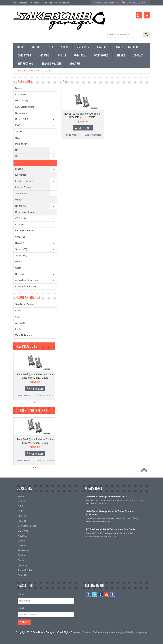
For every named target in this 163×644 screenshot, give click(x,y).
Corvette (19, 225)
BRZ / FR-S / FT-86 (25, 231)
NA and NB (21, 206)
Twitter (94, 594)
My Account (35, 3)
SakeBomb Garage (25, 304)
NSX (18, 138)
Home (20, 71)
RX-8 (18, 125)
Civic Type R (21, 237)
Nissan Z (20, 243)
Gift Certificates (20, 3)
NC (41, 71)
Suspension (21, 113)
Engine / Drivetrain (24, 181)
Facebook (88, 594)
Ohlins (18, 310)
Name (21, 594)
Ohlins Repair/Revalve (26, 287)
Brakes (19, 88)
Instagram (113, 594)
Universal (20, 274)
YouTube (107, 594)
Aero (18, 163)
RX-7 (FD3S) (22, 101)
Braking (19, 169)
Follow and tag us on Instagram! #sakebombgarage (120, 632)
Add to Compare (93, 135)
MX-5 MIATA (31, 71)
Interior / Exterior (23, 187)
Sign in (47, 3)
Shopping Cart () (136, 3)
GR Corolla (21, 218)
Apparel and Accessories (27, 280)
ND (17, 150)
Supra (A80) (21, 249)
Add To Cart (85, 128)
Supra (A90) (21, 255)
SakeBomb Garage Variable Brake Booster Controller (110, 513)
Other (18, 268)
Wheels (19, 200)
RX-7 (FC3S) (22, 119)
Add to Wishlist (72, 135)
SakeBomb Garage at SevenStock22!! (107, 496)
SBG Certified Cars (25, 107)
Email (21, 608)
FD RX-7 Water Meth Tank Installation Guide (111, 529)
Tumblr (100, 594)
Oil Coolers (21, 94)
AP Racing (20, 323)
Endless (19, 329)
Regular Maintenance (26, 212)
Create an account (61, 3)
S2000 (19, 132)
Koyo (18, 317)
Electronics (21, 175)
